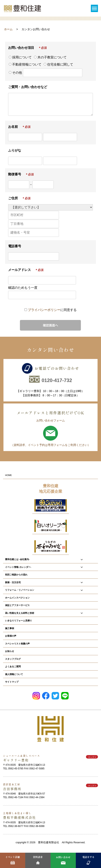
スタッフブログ (13, 659)
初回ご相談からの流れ (16, 574)
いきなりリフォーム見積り (18, 620)
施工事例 (10, 628)
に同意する (52, 310)
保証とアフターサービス (17, 605)
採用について (20, 57)
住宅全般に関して (58, 64)
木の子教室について (50, 57)
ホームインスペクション (17, 598)
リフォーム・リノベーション (50, 590)
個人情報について (14, 674)
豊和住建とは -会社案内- (50, 559)
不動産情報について (25, 64)
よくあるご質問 (13, 666)
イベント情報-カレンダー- (50, 567)
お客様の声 (11, 636)
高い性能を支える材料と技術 (50, 613)
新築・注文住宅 (50, 582)
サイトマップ (12, 682)
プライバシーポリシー (44, 310)
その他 (38, 73)
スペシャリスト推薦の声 (17, 643)
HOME (8, 475)
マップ (92, 757)
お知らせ (10, 651)
